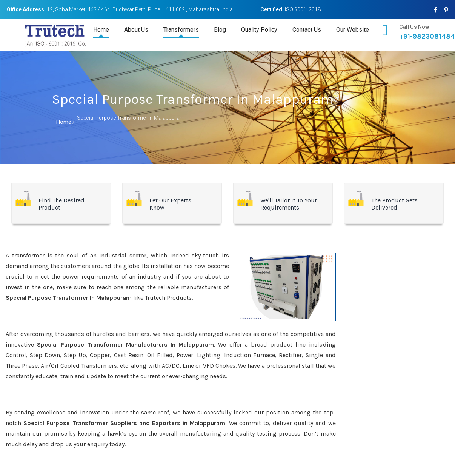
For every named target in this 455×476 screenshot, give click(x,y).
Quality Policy (259, 30)
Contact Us (307, 30)
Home (101, 30)
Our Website (353, 30)
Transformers (181, 30)
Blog (220, 30)
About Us (136, 30)
